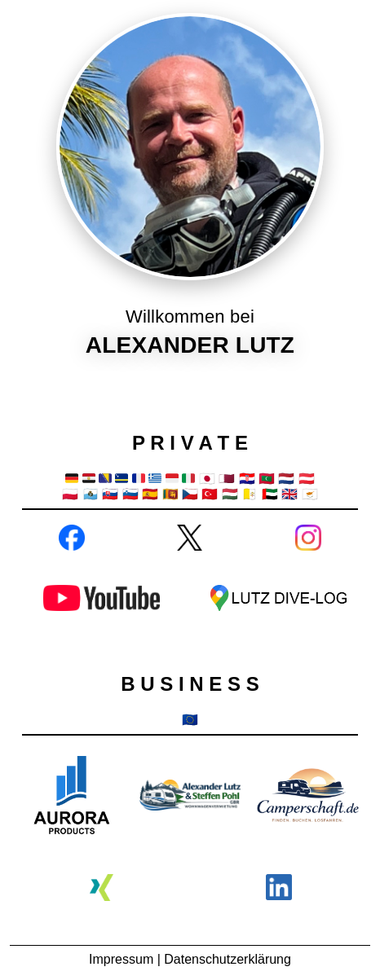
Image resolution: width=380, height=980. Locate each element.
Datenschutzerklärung (228, 959)
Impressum (121, 959)
